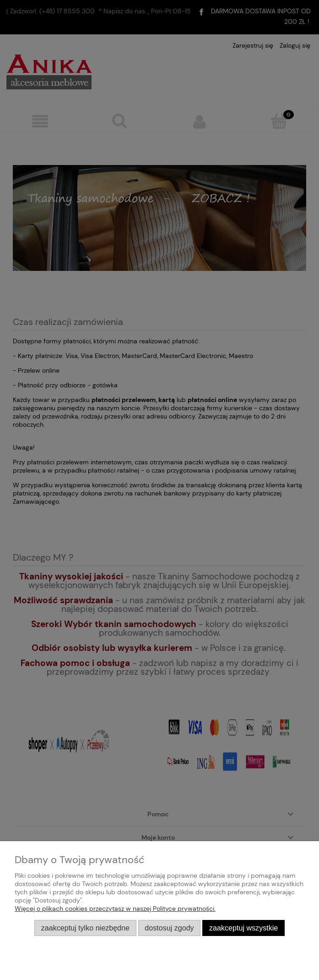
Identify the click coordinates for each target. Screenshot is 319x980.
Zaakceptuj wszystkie (243, 928)
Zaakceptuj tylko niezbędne (85, 928)
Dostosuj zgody (169, 928)
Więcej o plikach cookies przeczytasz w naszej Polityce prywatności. (115, 908)
